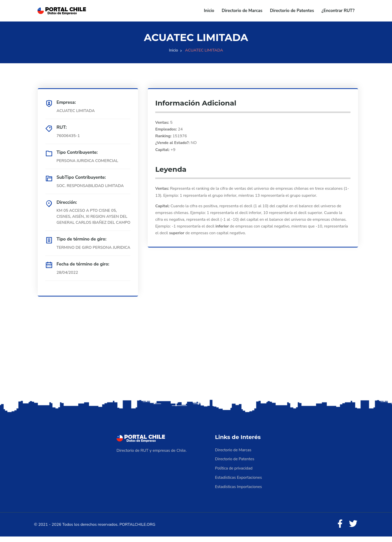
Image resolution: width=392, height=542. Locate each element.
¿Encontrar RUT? (338, 11)
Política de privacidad (234, 474)
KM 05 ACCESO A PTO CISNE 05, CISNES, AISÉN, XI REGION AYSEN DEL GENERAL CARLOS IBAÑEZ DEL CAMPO (92, 220)
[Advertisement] (196, 365)
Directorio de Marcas (242, 11)
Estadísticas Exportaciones (239, 483)
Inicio (209, 11)
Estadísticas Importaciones (239, 492)
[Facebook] (339, 529)
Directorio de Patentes (292, 11)
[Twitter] (353, 529)
